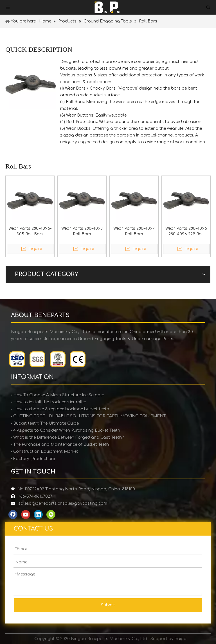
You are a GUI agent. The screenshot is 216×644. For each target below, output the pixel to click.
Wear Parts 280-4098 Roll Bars (82, 231)
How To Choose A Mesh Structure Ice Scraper (59, 395)
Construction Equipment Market (46, 451)
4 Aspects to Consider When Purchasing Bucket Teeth (67, 430)
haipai (181, 639)
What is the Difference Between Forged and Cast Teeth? (68, 437)
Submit (108, 605)
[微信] (51, 515)
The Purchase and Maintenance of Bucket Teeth (61, 444)
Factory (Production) (34, 459)
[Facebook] (13, 515)
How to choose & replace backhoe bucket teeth (61, 409)
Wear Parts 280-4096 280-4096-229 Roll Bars (186, 232)
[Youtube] (26, 515)
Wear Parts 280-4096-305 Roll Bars (30, 231)
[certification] (48, 359)
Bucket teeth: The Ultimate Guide (46, 423)
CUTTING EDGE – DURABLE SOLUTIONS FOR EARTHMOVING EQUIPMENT (89, 416)
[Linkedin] (38, 515)
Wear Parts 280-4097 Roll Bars (134, 231)
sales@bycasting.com (85, 503)
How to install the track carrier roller (50, 402)
